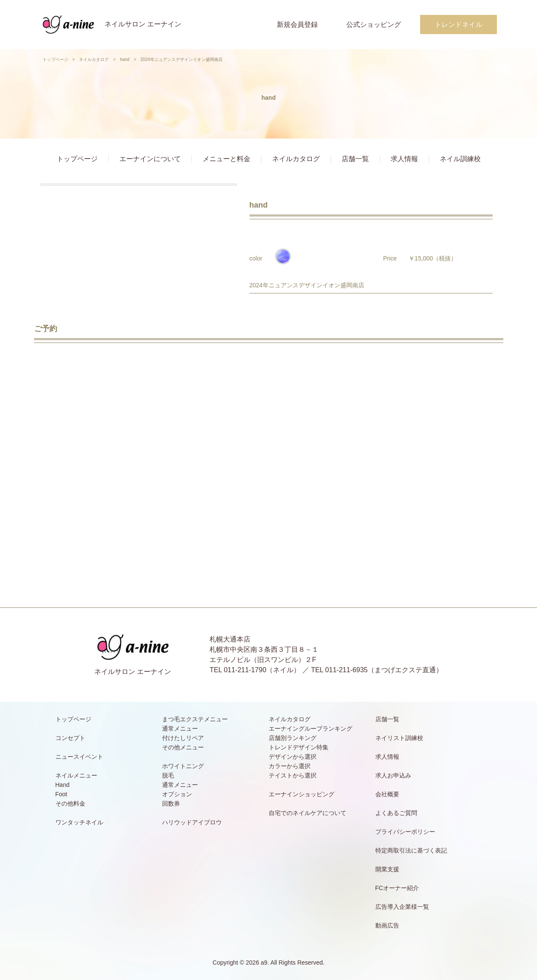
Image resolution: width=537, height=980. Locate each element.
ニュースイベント (79, 757)
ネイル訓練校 (460, 159)
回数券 (171, 804)
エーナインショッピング (302, 794)
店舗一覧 (355, 159)
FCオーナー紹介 (397, 888)
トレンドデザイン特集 (299, 747)
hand (125, 59)
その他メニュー (183, 747)
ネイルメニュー (76, 775)
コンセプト (70, 738)
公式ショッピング (374, 25)
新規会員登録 (297, 25)
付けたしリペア (183, 738)
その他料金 (70, 804)
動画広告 (387, 925)
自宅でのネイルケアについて (308, 813)
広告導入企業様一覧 (402, 907)
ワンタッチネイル (79, 822)
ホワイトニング (183, 766)
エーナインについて (150, 159)
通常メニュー (180, 728)
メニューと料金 (226, 159)
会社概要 (387, 794)
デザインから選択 (293, 757)
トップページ (55, 59)
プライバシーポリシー (405, 832)
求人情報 (404, 159)
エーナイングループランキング (311, 728)
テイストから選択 (293, 775)
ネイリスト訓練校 (399, 738)
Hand (62, 785)
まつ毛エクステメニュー (195, 719)
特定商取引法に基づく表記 (411, 850)
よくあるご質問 (396, 813)
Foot (61, 794)
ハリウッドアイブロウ (192, 822)
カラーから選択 (290, 766)
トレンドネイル (459, 25)
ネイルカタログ (94, 59)
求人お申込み (393, 775)
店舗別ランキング (293, 738)
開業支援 (387, 869)
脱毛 (168, 775)
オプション (177, 794)
